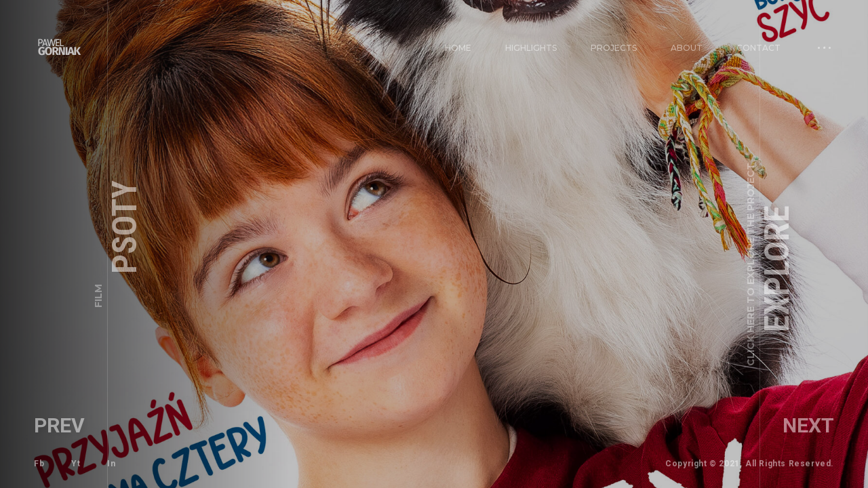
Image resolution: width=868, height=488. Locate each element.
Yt (76, 464)
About (687, 48)
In (111, 464)
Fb (39, 464)
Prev (59, 425)
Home (458, 48)
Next (808, 425)
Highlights (531, 48)
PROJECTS (614, 48)
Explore (770, 264)
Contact (758, 48)
